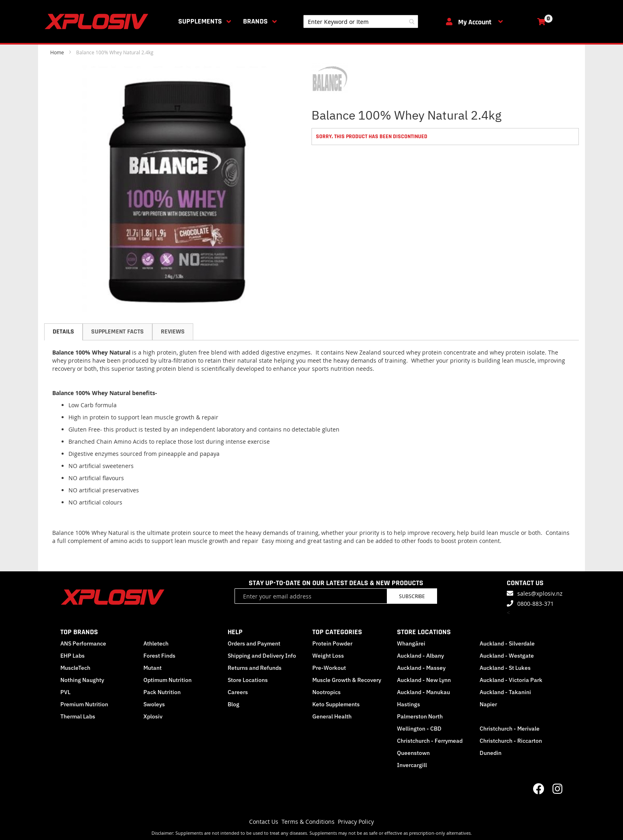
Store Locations (248, 680)
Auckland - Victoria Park (511, 680)
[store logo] (98, 21)
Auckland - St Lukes (505, 668)
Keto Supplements (336, 704)
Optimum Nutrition (167, 680)
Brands (255, 21)
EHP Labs (73, 656)
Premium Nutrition (84, 704)
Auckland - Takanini (505, 692)
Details (63, 332)
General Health (332, 716)
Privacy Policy (356, 822)
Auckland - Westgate (507, 656)
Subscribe (412, 596)
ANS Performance (83, 643)
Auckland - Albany (420, 656)
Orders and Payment (254, 643)
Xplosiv (153, 716)
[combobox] (361, 21)
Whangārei (411, 643)
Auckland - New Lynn (424, 680)
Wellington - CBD (419, 729)
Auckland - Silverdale (507, 643)
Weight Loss (328, 656)
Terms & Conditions (308, 822)
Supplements (200, 21)
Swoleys (154, 704)
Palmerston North (420, 716)
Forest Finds (159, 656)
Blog (234, 704)
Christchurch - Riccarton (511, 741)
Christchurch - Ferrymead (430, 741)
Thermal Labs (78, 716)
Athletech (156, 643)
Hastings (409, 704)
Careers (238, 692)
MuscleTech (75, 668)
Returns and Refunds (255, 668)
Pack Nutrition (162, 692)
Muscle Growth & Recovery (347, 680)
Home (57, 52)
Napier (488, 704)
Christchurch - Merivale (510, 729)
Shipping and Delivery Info (262, 656)
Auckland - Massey (421, 668)
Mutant (153, 668)
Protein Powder (332, 643)
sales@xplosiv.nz (540, 593)
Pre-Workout (329, 668)
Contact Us (264, 822)
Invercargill (412, 765)
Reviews (173, 332)
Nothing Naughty (82, 680)
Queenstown (413, 753)
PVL (65, 692)
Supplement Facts (117, 332)
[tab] (63, 332)
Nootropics (326, 692)
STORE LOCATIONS (424, 632)
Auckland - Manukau (424, 692)
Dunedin (491, 753)
